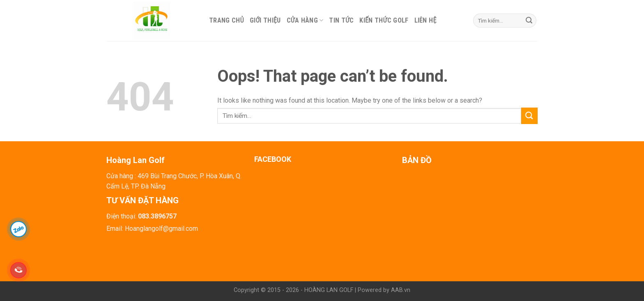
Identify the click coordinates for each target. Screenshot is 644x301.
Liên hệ (425, 20)
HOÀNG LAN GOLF (329, 290)
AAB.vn (401, 290)
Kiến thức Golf (384, 20)
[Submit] (529, 21)
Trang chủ (227, 20)
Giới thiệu (265, 20)
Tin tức (341, 20)
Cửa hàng (305, 20)
